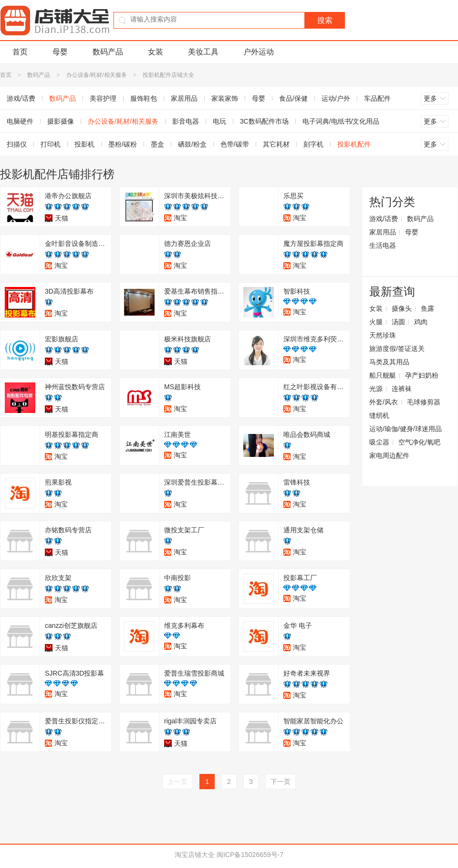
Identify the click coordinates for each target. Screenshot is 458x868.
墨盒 (157, 144)
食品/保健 (293, 98)
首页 (20, 52)
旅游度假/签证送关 (397, 349)
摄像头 (402, 308)
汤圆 (398, 322)
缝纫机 (379, 415)
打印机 (51, 144)
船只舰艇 (383, 375)
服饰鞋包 (144, 98)
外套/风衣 (384, 402)
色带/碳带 (235, 144)
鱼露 (427, 308)
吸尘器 (379, 442)
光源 (376, 389)
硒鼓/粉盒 (192, 144)
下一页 (281, 782)
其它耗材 (276, 144)
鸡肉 (421, 322)
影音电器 (186, 121)
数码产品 (108, 52)
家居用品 (184, 98)
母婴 (60, 52)
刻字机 (313, 144)
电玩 (219, 121)
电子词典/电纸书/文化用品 (341, 121)
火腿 (376, 322)
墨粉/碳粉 (123, 144)
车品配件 (377, 98)
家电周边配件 (389, 455)
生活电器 (383, 245)
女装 (156, 52)
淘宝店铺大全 (195, 855)
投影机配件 (354, 144)
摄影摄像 (61, 121)
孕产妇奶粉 (422, 375)
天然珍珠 (383, 335)
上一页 (177, 782)
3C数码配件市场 (264, 121)
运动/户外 (336, 98)
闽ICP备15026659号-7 (250, 855)
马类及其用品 (389, 362)
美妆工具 (203, 52)
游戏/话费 (384, 219)
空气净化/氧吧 (419, 442)
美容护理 (103, 98)
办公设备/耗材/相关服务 (97, 75)
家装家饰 (225, 98)
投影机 (84, 144)
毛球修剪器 (424, 402)
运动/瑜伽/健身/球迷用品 (406, 429)
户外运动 (259, 52)
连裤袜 (402, 389)
